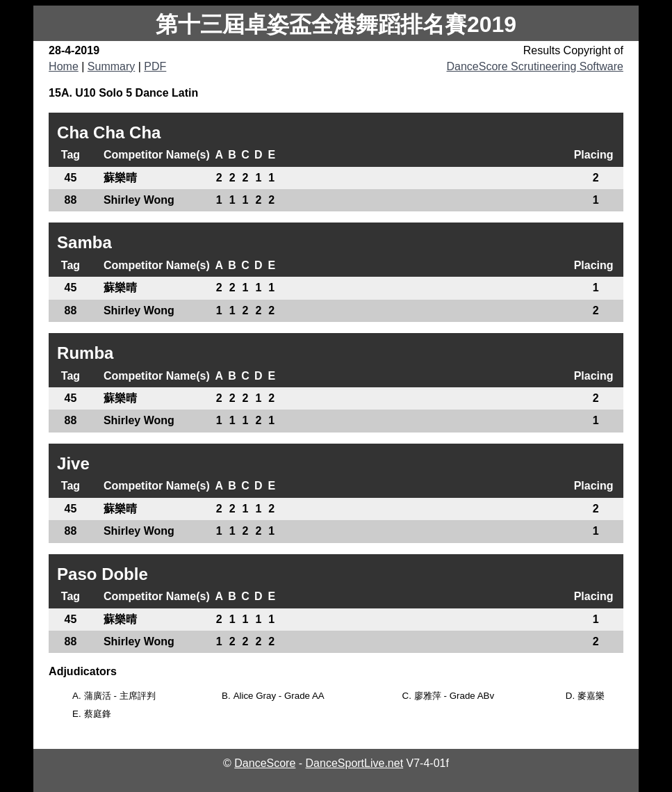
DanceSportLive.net (355, 763)
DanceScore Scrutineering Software (535, 66)
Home (64, 66)
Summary (111, 66)
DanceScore (265, 763)
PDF (155, 66)
